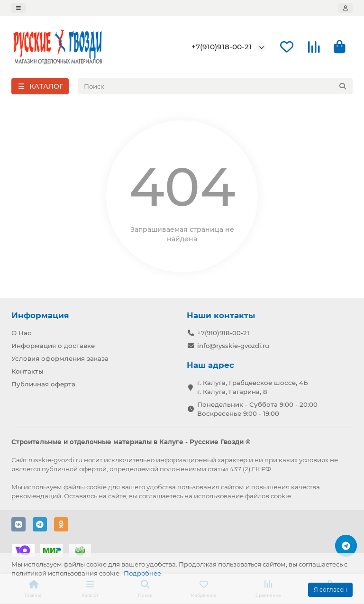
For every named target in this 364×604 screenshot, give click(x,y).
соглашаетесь (161, 496)
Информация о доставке (53, 346)
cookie (96, 487)
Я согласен (330, 590)
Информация (40, 315)
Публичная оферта (43, 384)
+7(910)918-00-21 (222, 47)
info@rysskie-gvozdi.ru (233, 346)
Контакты (27, 371)
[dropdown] (18, 8)
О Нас (21, 333)
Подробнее (142, 573)
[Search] (216, 86)
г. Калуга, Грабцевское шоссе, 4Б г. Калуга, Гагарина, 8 (253, 387)
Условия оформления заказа (60, 358)
